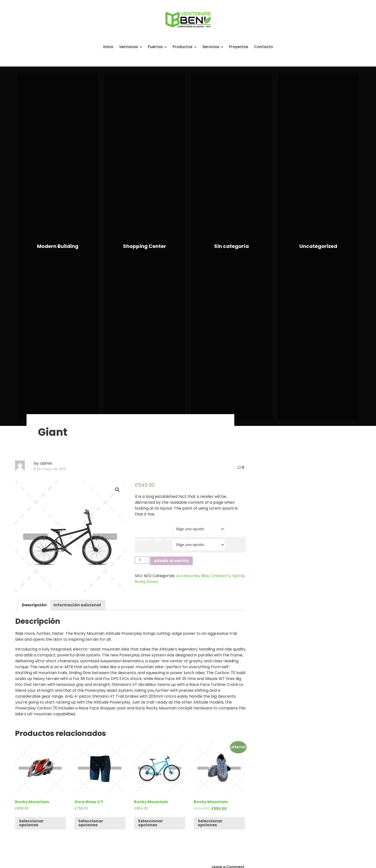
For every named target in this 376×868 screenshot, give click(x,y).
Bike (205, 576)
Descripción (34, 605)
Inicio (108, 47)
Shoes (152, 582)
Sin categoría (231, 246)
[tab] (34, 605)
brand (142, 524)
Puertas (157, 47)
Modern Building (58, 246)
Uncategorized (318, 246)
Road (140, 582)
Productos (185, 47)
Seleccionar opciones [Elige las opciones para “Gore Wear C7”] (91, 823)
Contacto (264, 47)
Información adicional (77, 605)
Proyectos (239, 47)
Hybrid (238, 576)
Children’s (220, 576)
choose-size (148, 540)
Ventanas (131, 47)
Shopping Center (145, 246)
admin (46, 463)
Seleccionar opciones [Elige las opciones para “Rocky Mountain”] (31, 823)
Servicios (213, 47)
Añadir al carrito (171, 561)
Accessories (188, 576)
